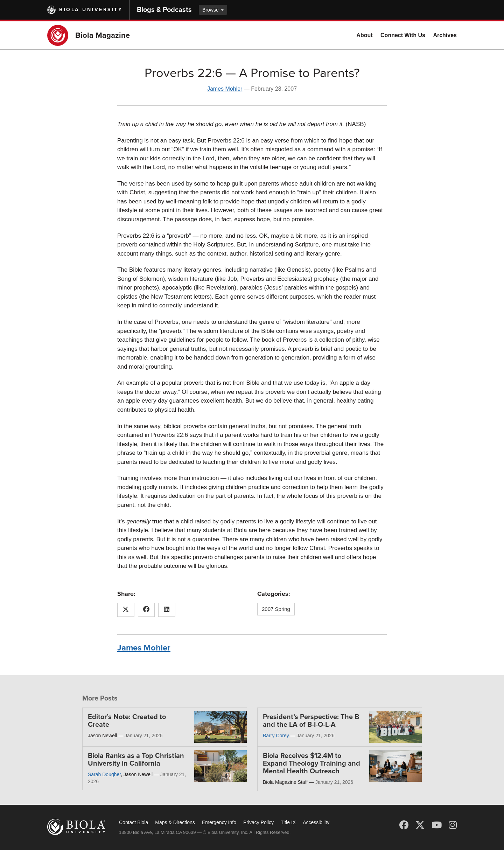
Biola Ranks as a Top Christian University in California (136, 760)
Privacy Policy (258, 822)
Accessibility (316, 822)
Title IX (288, 822)
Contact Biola (134, 822)
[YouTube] (437, 825)
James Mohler (225, 89)
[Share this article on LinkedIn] (167, 610)
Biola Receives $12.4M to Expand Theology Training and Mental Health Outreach (311, 764)
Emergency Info (219, 822)
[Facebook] (404, 825)
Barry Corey (276, 736)
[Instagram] (453, 825)
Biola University (91, 10)
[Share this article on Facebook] (146, 610)
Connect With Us (403, 35)
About (364, 35)
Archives (445, 35)
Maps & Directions (175, 822)
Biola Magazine (103, 35)
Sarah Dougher (104, 774)
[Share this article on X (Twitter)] (126, 610)
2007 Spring (276, 609)
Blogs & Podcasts (164, 10)
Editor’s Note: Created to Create (127, 721)
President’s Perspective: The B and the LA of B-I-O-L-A (311, 721)
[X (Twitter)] (420, 825)
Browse (213, 10)
